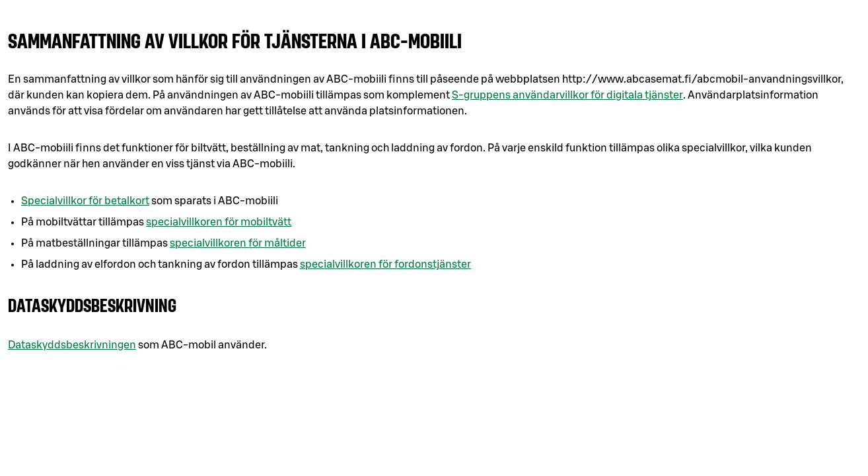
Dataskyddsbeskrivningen (72, 345)
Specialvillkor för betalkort (85, 201)
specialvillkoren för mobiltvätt (219, 222)
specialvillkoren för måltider (238, 243)
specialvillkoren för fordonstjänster (385, 264)
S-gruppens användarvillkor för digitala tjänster (567, 95)
